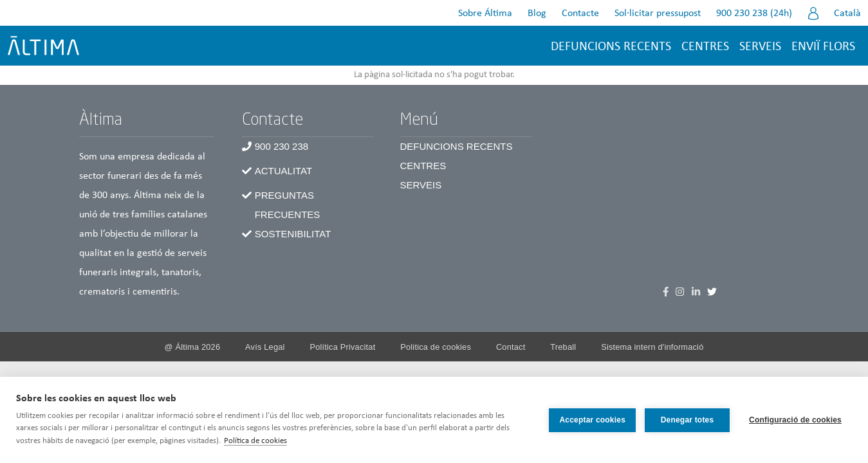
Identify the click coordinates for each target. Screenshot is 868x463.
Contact (511, 347)
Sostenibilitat (293, 234)
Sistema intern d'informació (652, 347)
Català (847, 14)
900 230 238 (282, 146)
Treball (563, 347)
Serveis (760, 47)
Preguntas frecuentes (288, 205)
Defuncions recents (611, 47)
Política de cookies (255, 441)
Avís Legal (265, 347)
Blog (537, 14)
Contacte (580, 14)
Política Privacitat (342, 347)
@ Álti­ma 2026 (193, 347)
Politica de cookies (436, 347)
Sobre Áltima (485, 14)
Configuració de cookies (795, 420)
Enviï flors (823, 47)
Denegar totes (688, 420)
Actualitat (283, 171)
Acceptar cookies (592, 420)
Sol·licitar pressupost (658, 14)
